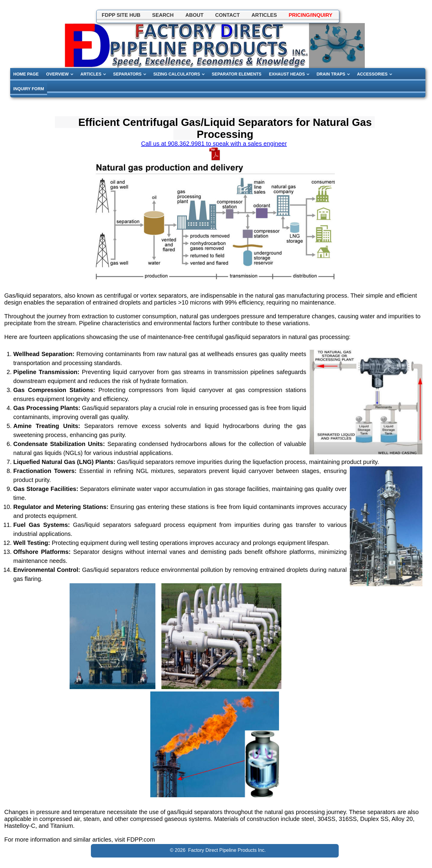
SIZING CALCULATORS (177, 74)
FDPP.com (141, 840)
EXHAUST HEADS (287, 74)
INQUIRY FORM (29, 89)
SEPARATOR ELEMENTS (237, 74)
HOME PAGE (26, 74)
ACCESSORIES (372, 74)
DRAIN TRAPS (331, 74)
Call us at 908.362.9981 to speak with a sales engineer (214, 144)
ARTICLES (91, 74)
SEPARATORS (127, 74)
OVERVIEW (57, 74)
